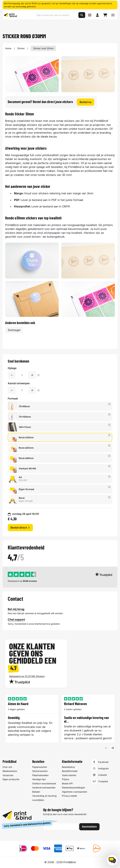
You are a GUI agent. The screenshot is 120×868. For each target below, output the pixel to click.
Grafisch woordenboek (44, 783)
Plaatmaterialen (40, 775)
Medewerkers (10, 771)
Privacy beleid (69, 796)
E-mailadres (50, 821)
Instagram (103, 769)
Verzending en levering (44, 796)
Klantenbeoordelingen (73, 788)
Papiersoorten (40, 767)
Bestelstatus (68, 767)
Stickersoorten (40, 771)
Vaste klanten (69, 775)
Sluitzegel (14, 330)
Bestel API (67, 783)
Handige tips (39, 779)
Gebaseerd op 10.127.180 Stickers (27, 676)
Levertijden (38, 800)
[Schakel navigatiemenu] (113, 15)
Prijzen (65, 779)
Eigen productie (11, 779)
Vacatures (8, 775)
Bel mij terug (16, 609)
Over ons (7, 767)
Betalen (36, 792)
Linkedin (102, 775)
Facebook (103, 762)
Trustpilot (103, 782)
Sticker (21, 48)
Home (8, 48)
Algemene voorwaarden (75, 792)
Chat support (16, 619)
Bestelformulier (70, 771)
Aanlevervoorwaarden (44, 788)
